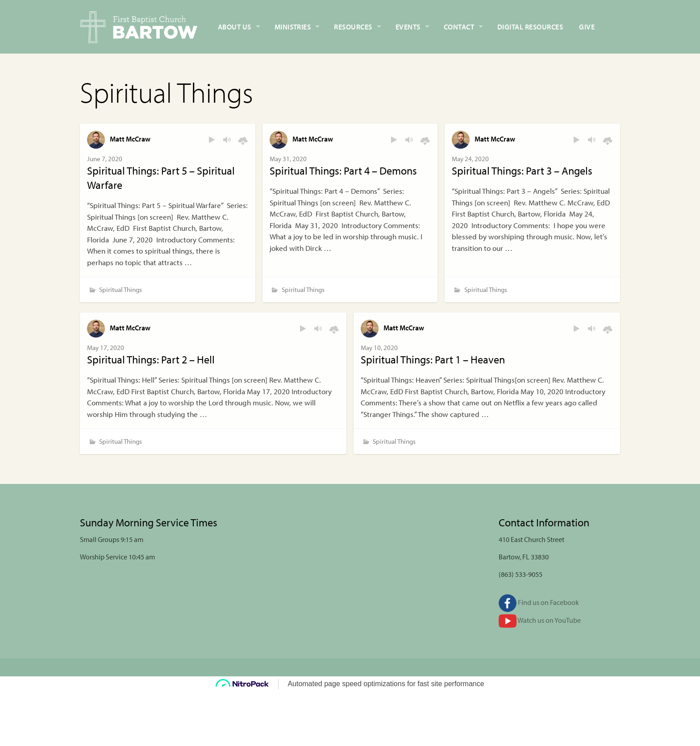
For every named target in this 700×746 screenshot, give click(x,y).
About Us (235, 27)
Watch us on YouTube (540, 620)
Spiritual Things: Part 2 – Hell (151, 359)
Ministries (293, 27)
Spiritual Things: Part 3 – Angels (522, 171)
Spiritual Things (121, 290)
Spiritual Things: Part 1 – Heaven (433, 359)
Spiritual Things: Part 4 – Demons (343, 171)
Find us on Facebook (539, 602)
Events (408, 27)
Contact (459, 27)
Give (587, 27)
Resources (353, 27)
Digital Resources (530, 27)
